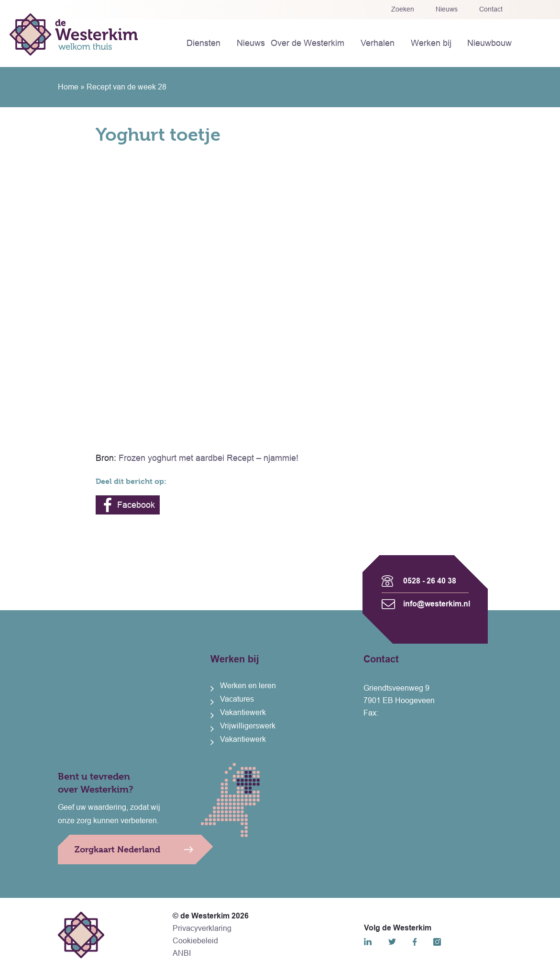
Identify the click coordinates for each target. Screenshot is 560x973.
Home (68, 87)
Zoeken (403, 9)
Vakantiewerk (243, 712)
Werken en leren (248, 686)
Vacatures (237, 699)
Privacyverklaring (202, 928)
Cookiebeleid (195, 941)
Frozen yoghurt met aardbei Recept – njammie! (209, 458)
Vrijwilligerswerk (248, 726)
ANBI (182, 953)
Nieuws (447, 9)
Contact (491, 9)
